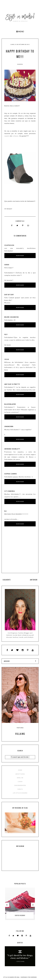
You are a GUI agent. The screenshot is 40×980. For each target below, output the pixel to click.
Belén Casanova (12, 317)
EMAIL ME (20, 778)
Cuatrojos (9, 245)
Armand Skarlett (12, 449)
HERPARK (34, 977)
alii (6, 334)
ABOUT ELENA (20, 774)
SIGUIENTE (7, 580)
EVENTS (20, 789)
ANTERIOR (34, 580)
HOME (20, 770)
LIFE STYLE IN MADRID (20, 793)
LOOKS (20, 781)
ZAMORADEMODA (20, 785)
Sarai (7, 265)
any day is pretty (12, 384)
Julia (7, 359)
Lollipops (15, 136)
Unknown (9, 426)
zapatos (7, 136)
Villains (20, 734)
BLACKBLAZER (10, 404)
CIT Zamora (10, 491)
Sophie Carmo (11, 474)
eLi (6, 511)
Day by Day (9, 295)
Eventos (20, 64)
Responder (20, 256)
